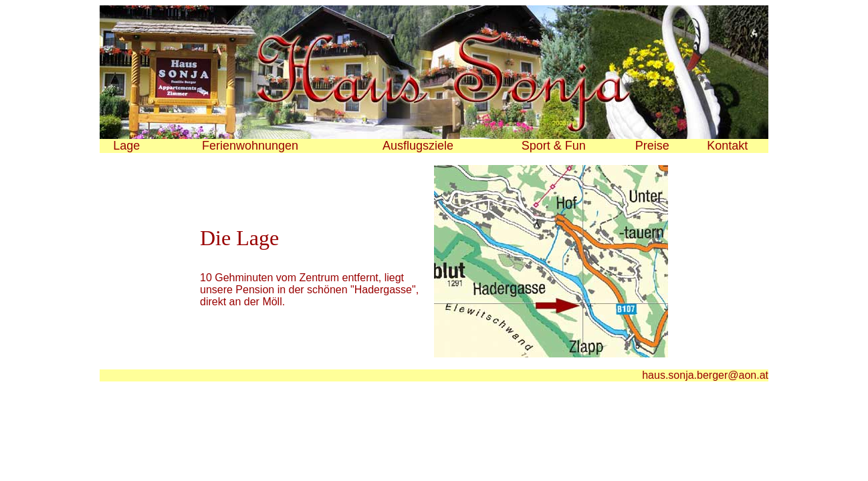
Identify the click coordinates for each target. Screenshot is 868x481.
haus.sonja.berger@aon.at (705, 375)
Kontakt (727, 146)
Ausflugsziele (418, 146)
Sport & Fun (554, 146)
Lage (126, 146)
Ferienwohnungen (250, 146)
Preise (652, 146)
